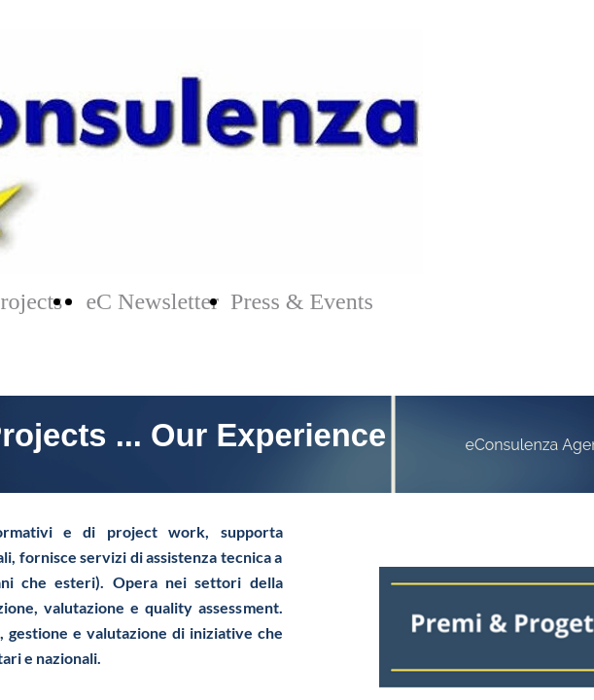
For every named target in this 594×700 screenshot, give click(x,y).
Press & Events (302, 301)
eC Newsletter (152, 301)
